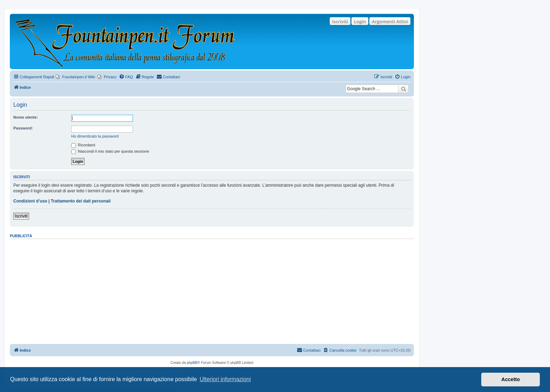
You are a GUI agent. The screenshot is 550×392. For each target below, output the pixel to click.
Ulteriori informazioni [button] (225, 379)
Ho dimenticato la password (95, 136)
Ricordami (83, 145)
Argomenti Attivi (390, 21)
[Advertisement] (212, 289)
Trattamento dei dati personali (81, 201)
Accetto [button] (511, 379)
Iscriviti (340, 21)
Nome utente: (26, 117)
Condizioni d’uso (30, 201)
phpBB (192, 363)
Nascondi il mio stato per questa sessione (110, 151)
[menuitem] (75, 77)
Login (360, 21)
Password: (23, 128)
